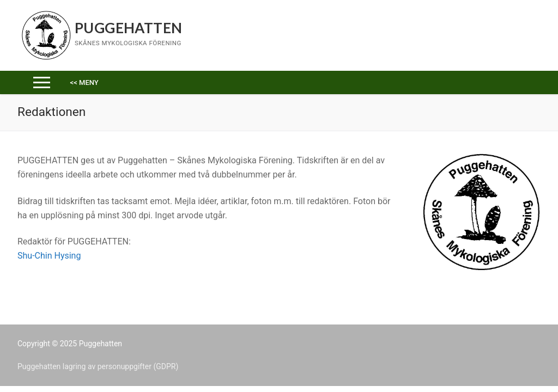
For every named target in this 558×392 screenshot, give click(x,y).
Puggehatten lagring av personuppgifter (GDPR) (98, 366)
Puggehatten (128, 28)
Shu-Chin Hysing (49, 256)
